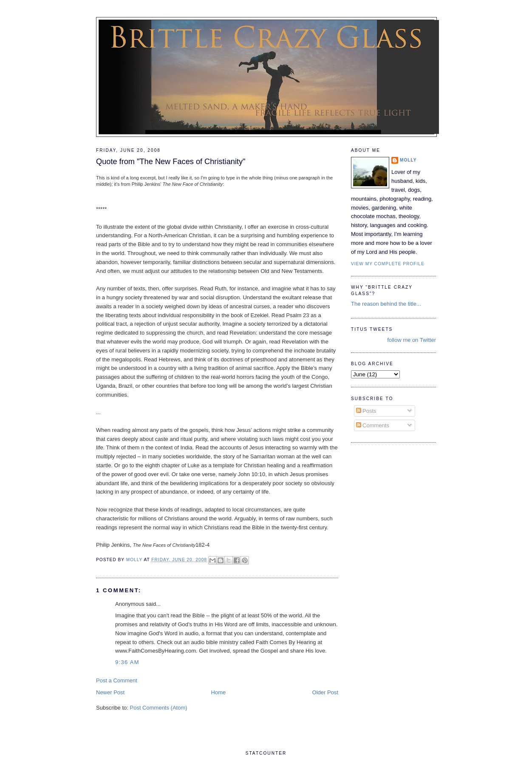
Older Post (325, 692)
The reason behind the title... (386, 304)
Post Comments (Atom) (159, 708)
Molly (408, 160)
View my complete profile (388, 264)
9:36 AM (127, 662)
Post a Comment (117, 680)
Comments (373, 425)
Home (219, 692)
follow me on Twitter (412, 340)
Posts (366, 411)
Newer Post (110, 692)
